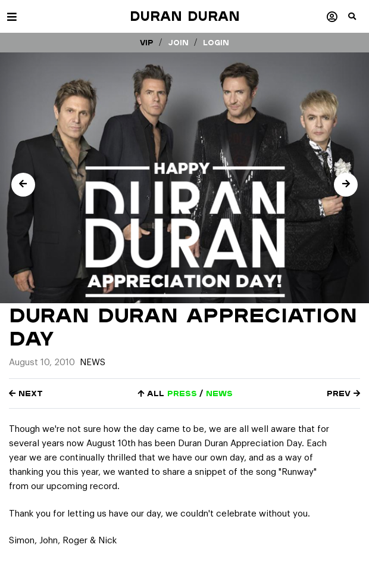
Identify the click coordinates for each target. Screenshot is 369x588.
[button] (359, 21)
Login (216, 43)
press (182, 393)
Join (178, 43)
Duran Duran (185, 16)
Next (26, 393)
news (219, 393)
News (93, 363)
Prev (343, 393)
